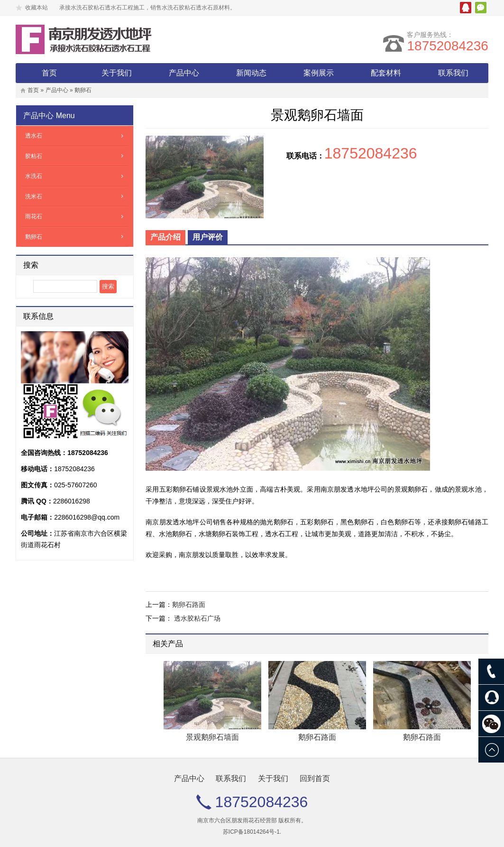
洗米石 (34, 196)
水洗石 (34, 176)
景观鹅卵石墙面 (212, 737)
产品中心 (184, 73)
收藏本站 (37, 8)
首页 (49, 73)
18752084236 (447, 46)
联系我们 (453, 73)
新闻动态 (251, 73)
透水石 (34, 136)
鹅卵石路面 (189, 605)
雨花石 (34, 216)
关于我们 (117, 73)
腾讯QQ (466, 8)
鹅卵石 (83, 90)
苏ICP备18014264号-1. (252, 832)
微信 (481, 8)
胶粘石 (34, 156)
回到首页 (315, 778)
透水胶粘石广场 (197, 618)
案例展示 (319, 73)
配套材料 (386, 73)
